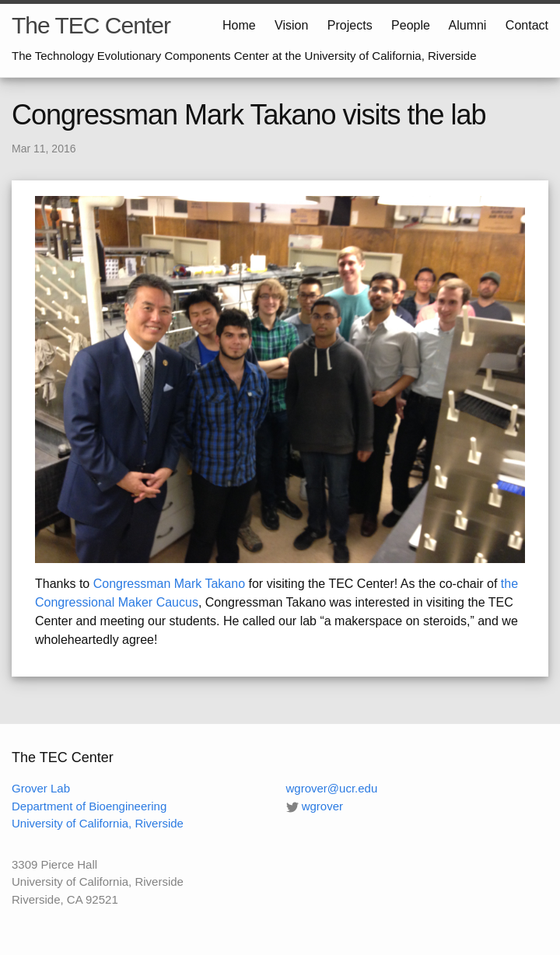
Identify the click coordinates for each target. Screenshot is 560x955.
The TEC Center (91, 25)
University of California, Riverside (98, 823)
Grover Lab (41, 788)
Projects (350, 25)
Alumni (468, 25)
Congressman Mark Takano (169, 584)
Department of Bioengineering (89, 806)
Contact (527, 25)
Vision (291, 25)
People (411, 25)
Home (239, 25)
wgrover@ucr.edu (332, 788)
